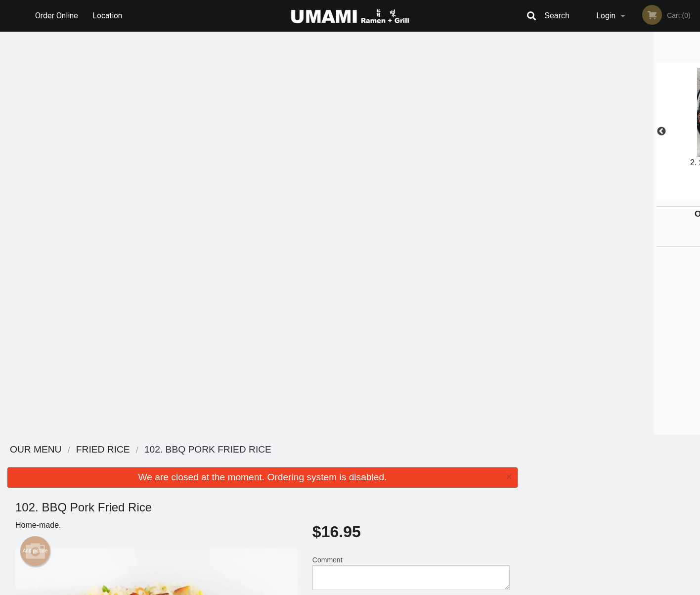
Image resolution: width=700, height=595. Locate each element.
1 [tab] (575, 195)
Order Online (57, 16)
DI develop (365, 561)
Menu (324, 463)
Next (693, 132)
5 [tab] (635, 195)
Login (606, 16)
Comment (411, 170)
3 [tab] (605, 195)
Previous (532, 132)
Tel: (511, 487)
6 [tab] (650, 195)
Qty (343, 210)
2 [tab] (590, 195)
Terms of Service (367, 588)
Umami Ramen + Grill (156, 450)
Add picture (35, 148)
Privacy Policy (418, 487)
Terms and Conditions (429, 475)
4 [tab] (620, 195)
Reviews (410, 463)
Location (107, 16)
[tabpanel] (612, 132)
